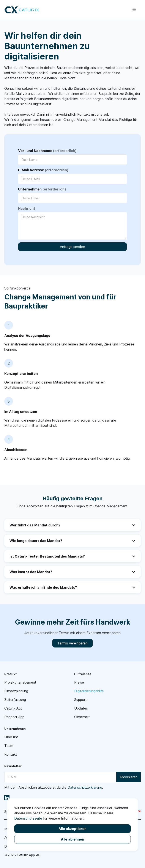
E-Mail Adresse (43, 170)
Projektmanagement (20, 682)
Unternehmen (42, 189)
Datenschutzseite (28, 818)
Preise (79, 682)
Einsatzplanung (16, 691)
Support (80, 700)
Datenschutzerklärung (85, 787)
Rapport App (14, 717)
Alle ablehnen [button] (72, 839)
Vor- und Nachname (47, 151)
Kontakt (11, 754)
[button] (134, 10)
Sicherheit (82, 717)
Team (9, 746)
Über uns (11, 737)
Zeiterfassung (15, 700)
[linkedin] (7, 798)
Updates (81, 708)
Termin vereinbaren (72, 643)
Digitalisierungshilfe (89, 691)
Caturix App (13, 708)
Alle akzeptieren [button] (72, 829)
